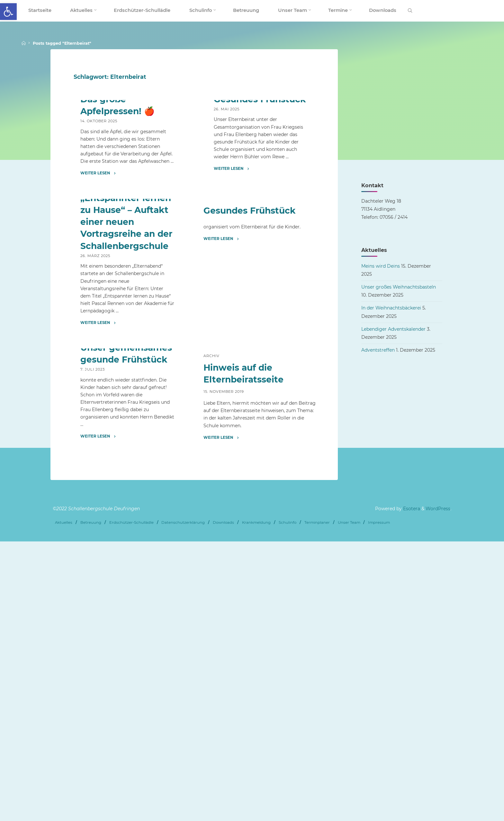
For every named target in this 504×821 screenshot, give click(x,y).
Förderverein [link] (117, 369)
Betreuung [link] (91, 802)
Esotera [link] (411, 789)
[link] (8, 12)
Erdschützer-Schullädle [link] (131, 802)
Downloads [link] (223, 802)
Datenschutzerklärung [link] (183, 802)
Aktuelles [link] (92, 177)
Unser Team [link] (349, 802)
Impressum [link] (379, 802)
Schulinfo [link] (288, 802)
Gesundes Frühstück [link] (260, 193)
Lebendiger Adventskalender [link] (393, 329)
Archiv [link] (221, 177)
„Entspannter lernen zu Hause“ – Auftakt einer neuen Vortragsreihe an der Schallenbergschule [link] (126, 409)
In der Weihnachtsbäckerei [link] (391, 308)
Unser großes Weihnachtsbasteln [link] (399, 287)
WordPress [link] (438, 789)
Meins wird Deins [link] (381, 266)
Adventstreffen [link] (378, 350)
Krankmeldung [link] (256, 802)
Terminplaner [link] (317, 802)
